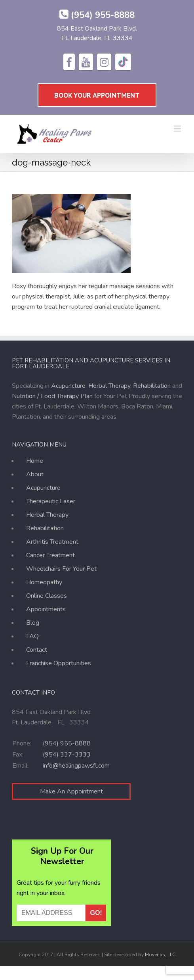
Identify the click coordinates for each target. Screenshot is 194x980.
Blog (33, 623)
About (35, 474)
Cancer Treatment (50, 555)
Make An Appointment (71, 791)
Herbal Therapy (109, 386)
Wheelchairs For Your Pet (61, 569)
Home (35, 462)
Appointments (46, 609)
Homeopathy (44, 582)
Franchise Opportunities (59, 663)
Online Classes (47, 596)
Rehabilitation (152, 386)
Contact (37, 650)
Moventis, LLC (160, 955)
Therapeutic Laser (51, 501)
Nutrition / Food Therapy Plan (52, 396)
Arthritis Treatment (52, 542)
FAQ (32, 636)
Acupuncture (68, 386)
